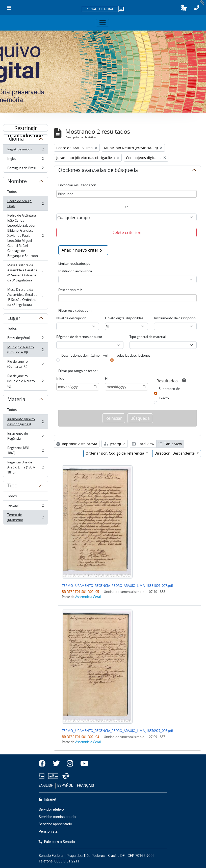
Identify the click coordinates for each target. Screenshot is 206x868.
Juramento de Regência (25, 436)
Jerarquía (115, 444)
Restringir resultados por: (25, 128)
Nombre (17, 182)
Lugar (14, 319)
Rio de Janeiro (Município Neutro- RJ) (25, 381)
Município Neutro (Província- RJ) (25, 350)
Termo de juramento (25, 517)
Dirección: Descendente (175, 453)
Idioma (16, 140)
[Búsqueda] (126, 194)
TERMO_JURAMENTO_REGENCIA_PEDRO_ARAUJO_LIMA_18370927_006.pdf (117, 731)
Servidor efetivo (51, 810)
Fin (107, 378)
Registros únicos (25, 150)
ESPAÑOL (65, 786)
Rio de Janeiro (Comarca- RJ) (25, 364)
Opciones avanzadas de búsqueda (98, 171)
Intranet (47, 799)
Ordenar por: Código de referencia (115, 453)
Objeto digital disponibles (124, 318)
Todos (12, 192)
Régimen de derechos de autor (79, 337)
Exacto (164, 398)
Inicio (60, 378)
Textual (25, 506)
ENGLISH (46, 786)
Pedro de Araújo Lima (25, 203)
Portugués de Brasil (25, 169)
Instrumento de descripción (175, 318)
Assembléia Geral (88, 597)
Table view (170, 444)
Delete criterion (126, 232)
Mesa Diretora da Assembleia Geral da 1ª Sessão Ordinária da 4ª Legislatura (25, 297)
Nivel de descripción (71, 318)
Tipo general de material (148, 337)
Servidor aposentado (55, 824)
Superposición (170, 389)
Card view (143, 444)
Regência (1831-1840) (25, 450)
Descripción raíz (70, 290)
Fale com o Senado (57, 842)
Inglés (25, 160)
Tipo (12, 486)
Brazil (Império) (25, 339)
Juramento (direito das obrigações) (25, 422)
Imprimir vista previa (77, 444)
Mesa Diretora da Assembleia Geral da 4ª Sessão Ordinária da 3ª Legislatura (25, 273)
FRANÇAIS (86, 786)
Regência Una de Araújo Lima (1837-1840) (25, 467)
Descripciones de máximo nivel (84, 355)
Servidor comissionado (57, 817)
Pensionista (48, 832)
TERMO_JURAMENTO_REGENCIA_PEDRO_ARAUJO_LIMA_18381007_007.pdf (117, 586)
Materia (16, 400)
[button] (184, 8)
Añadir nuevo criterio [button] (82, 250)
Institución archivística (75, 271)
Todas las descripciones (133, 355)
